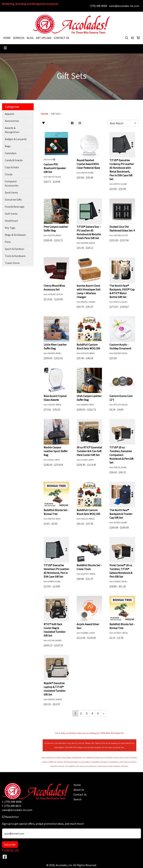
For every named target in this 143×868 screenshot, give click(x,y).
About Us (79, 790)
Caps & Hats (12, 167)
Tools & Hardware (15, 256)
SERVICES (19, 38)
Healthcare (11, 221)
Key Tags (10, 228)
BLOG (30, 38)
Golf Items (11, 214)
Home (77, 785)
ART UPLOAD (44, 38)
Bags (8, 146)
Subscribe (10, 844)
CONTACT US (61, 38)
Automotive (12, 121)
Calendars (11, 153)
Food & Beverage (15, 207)
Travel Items (12, 263)
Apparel (9, 114)
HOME (7, 38)
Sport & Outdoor (15, 249)
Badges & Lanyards (16, 139)
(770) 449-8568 (98, 6)
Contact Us (80, 794)
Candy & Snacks (14, 160)
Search (78, 799)
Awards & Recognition (12, 130)
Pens (8, 242)
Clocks (9, 174)
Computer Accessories (12, 183)
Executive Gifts (13, 200)
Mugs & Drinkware (15, 235)
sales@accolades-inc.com (124, 6)
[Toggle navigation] (5, 48)
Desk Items (11, 192)
